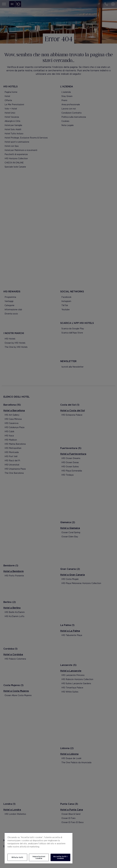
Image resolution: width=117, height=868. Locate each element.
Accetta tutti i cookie (60, 857)
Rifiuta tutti (17, 857)
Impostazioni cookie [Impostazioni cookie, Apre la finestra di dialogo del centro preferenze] (39, 857)
